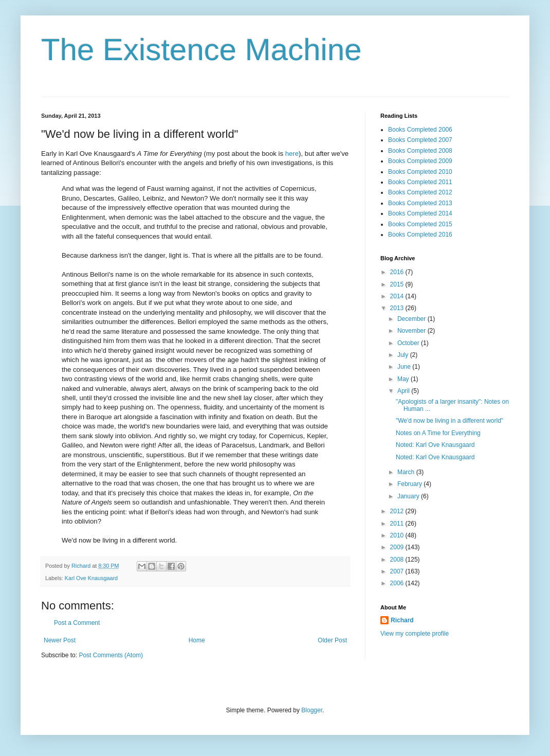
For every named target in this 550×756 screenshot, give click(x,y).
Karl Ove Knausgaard (91, 578)
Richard (402, 620)
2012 (398, 511)
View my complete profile (415, 634)
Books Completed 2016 (420, 235)
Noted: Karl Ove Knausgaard (435, 445)
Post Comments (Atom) (111, 655)
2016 (398, 272)
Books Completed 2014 (420, 213)
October (409, 343)
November (412, 331)
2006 (398, 583)
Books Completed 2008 (420, 151)
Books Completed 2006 (420, 130)
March (407, 472)
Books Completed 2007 (420, 140)
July (404, 355)
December (412, 319)
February (410, 484)
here (292, 154)
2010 (398, 535)
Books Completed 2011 (420, 182)
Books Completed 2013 (420, 203)
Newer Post (60, 640)
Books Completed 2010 (420, 172)
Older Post (332, 640)
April (404, 391)
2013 (398, 308)
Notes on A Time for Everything (438, 433)
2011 (398, 524)
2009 (398, 547)
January (409, 496)
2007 (398, 571)
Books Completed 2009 (420, 161)
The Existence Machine (201, 50)
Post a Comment (77, 623)
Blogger (312, 710)
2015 (398, 284)
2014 (398, 296)
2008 (398, 560)
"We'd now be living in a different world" (450, 421)
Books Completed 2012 (420, 192)
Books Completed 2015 (420, 224)
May (404, 379)
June (405, 367)
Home (197, 640)
